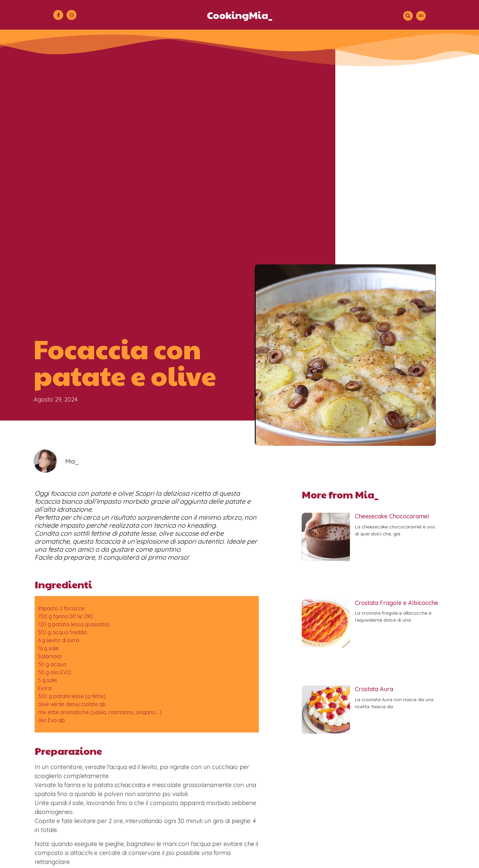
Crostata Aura (374, 689)
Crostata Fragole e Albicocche (397, 603)
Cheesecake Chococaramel (392, 516)
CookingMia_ (240, 15)
